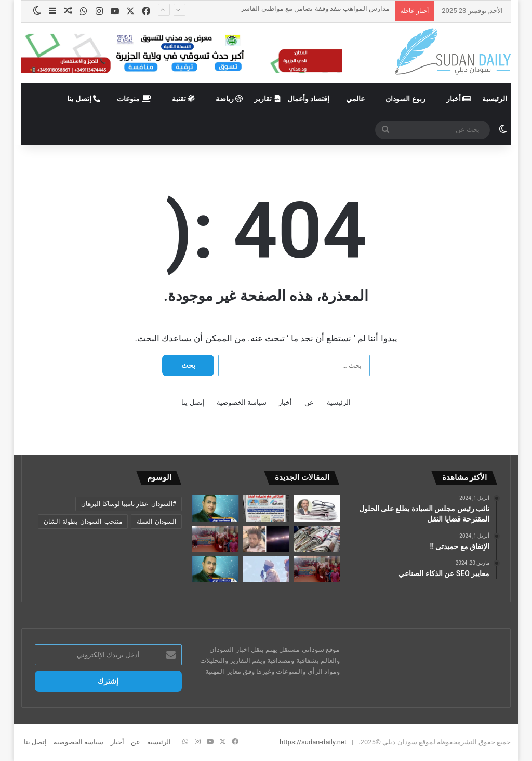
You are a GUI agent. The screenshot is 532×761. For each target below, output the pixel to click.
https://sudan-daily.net (313, 742)
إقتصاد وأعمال (308, 99)
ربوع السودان (405, 99)
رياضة (229, 99)
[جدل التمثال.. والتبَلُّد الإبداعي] (317, 508)
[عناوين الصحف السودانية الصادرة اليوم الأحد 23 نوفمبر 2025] (317, 539)
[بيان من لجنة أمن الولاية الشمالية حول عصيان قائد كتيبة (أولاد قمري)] (266, 539)
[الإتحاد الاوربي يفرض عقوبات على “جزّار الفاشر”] (266, 569)
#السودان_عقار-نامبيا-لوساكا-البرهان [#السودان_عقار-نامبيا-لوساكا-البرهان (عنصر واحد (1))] (129, 504)
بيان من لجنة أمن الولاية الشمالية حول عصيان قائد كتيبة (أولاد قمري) (294, 19)
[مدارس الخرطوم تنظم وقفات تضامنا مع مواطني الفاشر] (317, 569)
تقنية (183, 99)
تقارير (267, 99)
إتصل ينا (84, 99)
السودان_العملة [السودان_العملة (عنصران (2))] (156, 522)
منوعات (134, 99)
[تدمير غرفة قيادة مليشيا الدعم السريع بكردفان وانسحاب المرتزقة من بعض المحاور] (266, 508)
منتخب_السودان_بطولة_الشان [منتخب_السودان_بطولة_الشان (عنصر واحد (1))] (83, 522)
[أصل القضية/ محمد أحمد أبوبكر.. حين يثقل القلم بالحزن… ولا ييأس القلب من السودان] (215, 508)
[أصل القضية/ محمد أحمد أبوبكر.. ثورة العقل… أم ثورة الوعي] (215, 569)
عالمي (355, 99)
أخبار (458, 99)
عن (309, 402)
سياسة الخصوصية (242, 402)
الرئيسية (495, 99)
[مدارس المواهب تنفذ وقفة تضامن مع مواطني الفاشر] (215, 539)
